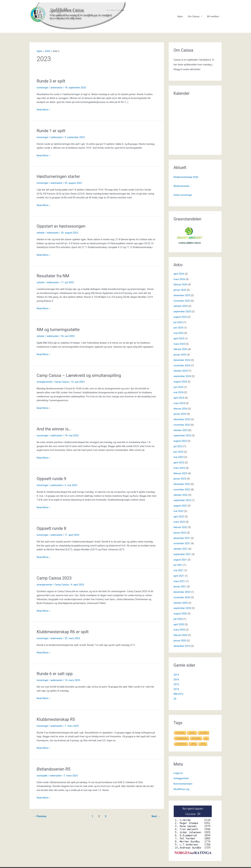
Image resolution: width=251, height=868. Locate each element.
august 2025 (180, 317)
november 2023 (182, 425)
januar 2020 (180, 641)
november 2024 (182, 366)
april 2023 (179, 463)
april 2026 (179, 274)
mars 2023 (179, 468)
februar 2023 (180, 473)
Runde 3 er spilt (51, 81)
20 (175, 699)
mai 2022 (178, 511)
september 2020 (182, 608)
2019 (176, 675)
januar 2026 (180, 290)
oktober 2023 (181, 430)
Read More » (43, 110)
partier (203, 744)
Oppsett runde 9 (51, 479)
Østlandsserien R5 (53, 769)
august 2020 (180, 614)
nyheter (41, 233)
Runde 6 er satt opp (55, 674)
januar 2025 (180, 355)
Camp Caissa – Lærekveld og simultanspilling (79, 375)
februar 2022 (180, 527)
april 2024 (179, 398)
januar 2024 (180, 414)
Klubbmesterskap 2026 (186, 177)
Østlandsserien (182, 186)
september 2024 (182, 376)
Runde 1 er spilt (51, 131)
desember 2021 (182, 538)
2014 (176, 689)
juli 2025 (178, 322)
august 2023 (180, 441)
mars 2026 (179, 279)
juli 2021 (178, 565)
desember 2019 (182, 646)
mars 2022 (179, 522)
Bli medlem (213, 16)
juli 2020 (178, 619)
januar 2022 (180, 533)
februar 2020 (180, 635)
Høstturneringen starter (58, 176)
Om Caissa (194, 16)
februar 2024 (180, 409)
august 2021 (180, 560)
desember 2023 (182, 419)
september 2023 (182, 436)
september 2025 (182, 311)
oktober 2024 (181, 371)
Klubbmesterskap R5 (56, 719)
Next (156, 816)
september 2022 (182, 500)
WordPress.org (181, 789)
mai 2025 (178, 333)
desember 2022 (182, 484)
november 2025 (182, 301)
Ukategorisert (181, 744)
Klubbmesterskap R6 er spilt (63, 632)
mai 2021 (178, 570)
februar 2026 (180, 284)
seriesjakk (42, 776)
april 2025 (179, 339)
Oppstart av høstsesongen (61, 226)
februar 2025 (180, 349)
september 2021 (182, 554)
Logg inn (178, 773)
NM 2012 (178, 694)
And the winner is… (54, 429)
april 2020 (179, 624)
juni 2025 (178, 328)
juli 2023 (178, 446)
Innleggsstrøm (181, 778)
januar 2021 (180, 587)
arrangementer (45, 382)
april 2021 (179, 576)
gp (206, 738)
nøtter (193, 744)
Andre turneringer (183, 195)
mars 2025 (179, 344)
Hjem (180, 16)
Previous (40, 816)
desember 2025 (182, 295)
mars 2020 (179, 630)
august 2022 (180, 506)
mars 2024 (179, 403)
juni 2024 (178, 387)
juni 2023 (178, 452)
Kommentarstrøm (183, 784)
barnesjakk (196, 738)
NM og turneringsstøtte (58, 330)
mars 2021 (179, 581)
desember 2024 (182, 360)
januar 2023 (180, 479)
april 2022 (179, 517)
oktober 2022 (181, 495)
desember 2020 (182, 592)
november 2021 (182, 543)
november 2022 (182, 490)
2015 (176, 684)
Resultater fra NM (53, 276)
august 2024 (180, 382)
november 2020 (182, 597)
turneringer (43, 88)
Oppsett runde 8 (51, 528)
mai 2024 (178, 392)
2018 (176, 680)
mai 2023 (178, 457)
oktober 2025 (181, 306)
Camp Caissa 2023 (54, 578)
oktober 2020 (181, 603)
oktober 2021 (181, 549)
